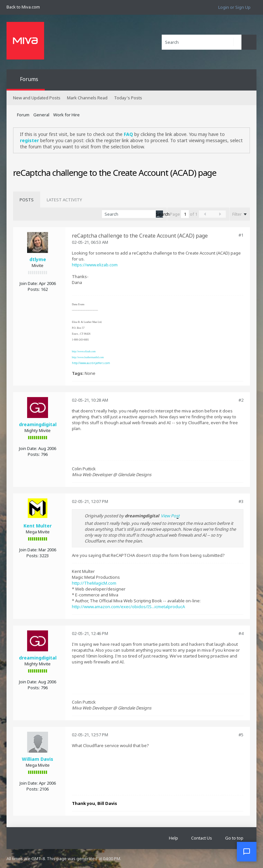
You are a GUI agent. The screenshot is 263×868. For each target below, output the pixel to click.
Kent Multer (38, 526)
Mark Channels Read (87, 98)
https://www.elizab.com (95, 265)
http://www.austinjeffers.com (91, 363)
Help (173, 838)
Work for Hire (66, 115)
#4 (241, 633)
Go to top (234, 838)
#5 (241, 735)
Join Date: (29, 283)
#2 (241, 400)
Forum (23, 115)
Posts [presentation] (27, 200)
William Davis (38, 759)
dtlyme (38, 259)
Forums (29, 79)
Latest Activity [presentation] (64, 200)
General (41, 115)
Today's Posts (128, 98)
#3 (241, 501)
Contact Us (202, 838)
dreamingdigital (38, 424)
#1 (241, 235)
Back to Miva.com (23, 7)
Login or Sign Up (234, 7)
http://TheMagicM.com (94, 583)
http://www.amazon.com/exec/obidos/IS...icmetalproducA (128, 607)
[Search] (202, 42)
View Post (170, 516)
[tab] (27, 200)
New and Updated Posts (37, 98)
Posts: (34, 289)
